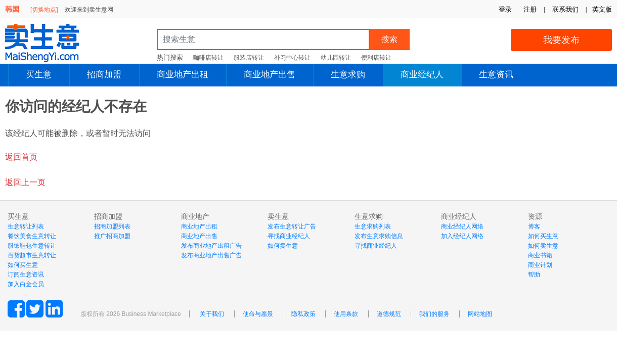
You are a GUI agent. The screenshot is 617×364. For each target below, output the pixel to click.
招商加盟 (104, 75)
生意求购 (348, 75)
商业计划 (540, 265)
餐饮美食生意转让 (32, 236)
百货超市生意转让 (32, 255)
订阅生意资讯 (26, 275)
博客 (534, 226)
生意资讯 (496, 75)
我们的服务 (434, 314)
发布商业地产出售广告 (211, 255)
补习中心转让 (292, 58)
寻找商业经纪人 (289, 236)
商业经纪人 (422, 75)
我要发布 (561, 40)
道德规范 (389, 314)
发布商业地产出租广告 (211, 246)
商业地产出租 (183, 75)
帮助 (534, 275)
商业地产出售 (270, 75)
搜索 (389, 39)
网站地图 (480, 314)
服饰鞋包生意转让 (32, 246)
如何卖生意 (283, 246)
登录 (505, 9)
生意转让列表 (26, 226)
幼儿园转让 (336, 58)
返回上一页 (25, 182)
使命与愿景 (258, 314)
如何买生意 (23, 265)
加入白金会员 (26, 284)
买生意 (39, 75)
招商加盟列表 (112, 226)
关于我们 (212, 314)
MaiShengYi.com (51, 43)
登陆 (571, 97)
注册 (530, 9)
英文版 (602, 9)
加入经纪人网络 (462, 236)
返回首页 (21, 157)
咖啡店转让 (208, 58)
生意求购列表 (373, 226)
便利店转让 (376, 58)
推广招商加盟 (112, 236)
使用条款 (346, 314)
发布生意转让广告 (292, 226)
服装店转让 (249, 58)
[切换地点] (44, 10)
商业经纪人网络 (462, 226)
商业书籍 (540, 255)
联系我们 (565, 9)
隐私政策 (303, 314)
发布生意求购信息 (379, 236)
